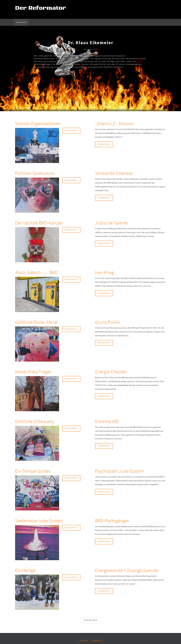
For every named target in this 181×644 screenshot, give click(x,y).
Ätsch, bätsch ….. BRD (36, 272)
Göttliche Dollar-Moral (36, 322)
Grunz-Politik (108, 322)
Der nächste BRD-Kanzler (39, 223)
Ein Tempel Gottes (33, 471)
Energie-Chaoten (111, 372)
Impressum (83, 641)
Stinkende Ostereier (114, 173)
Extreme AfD (107, 421)
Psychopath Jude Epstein (120, 471)
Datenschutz (97, 641)
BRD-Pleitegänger (112, 521)
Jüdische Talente (111, 223)
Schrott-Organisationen (38, 123)
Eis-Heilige (25, 570)
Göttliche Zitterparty (35, 421)
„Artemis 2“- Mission (114, 123)
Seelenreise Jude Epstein (39, 521)
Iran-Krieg (104, 272)
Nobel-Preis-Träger (33, 372)
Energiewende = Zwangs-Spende (126, 570)
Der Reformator (41, 8)
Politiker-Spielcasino (35, 173)
